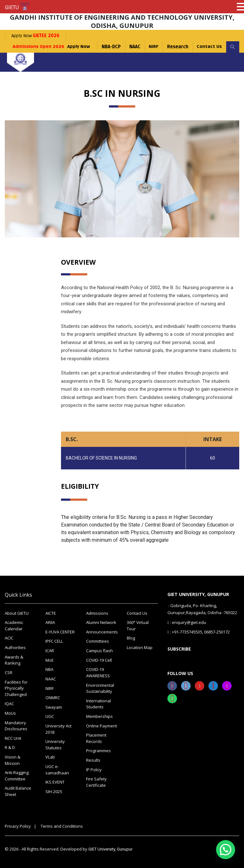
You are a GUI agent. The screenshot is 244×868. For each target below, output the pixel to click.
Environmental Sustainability (100, 688)
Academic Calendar (14, 626)
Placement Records (96, 738)
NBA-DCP (110, 47)
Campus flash (99, 651)
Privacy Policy (18, 825)
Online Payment (102, 725)
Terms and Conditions (62, 825)
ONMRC (53, 697)
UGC (50, 716)
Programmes (98, 750)
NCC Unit (13, 738)
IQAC (9, 703)
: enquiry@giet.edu (187, 622)
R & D (10, 747)
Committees (98, 641)
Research (177, 47)
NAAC (134, 47)
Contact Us (209, 47)
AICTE (51, 613)
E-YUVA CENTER (60, 632)
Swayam (54, 707)
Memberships (99, 716)
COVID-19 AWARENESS (98, 673)
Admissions (97, 613)
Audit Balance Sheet (18, 791)
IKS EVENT (55, 781)
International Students (98, 704)
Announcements (102, 632)
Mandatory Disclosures (16, 725)
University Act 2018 (58, 729)
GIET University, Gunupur (110, 848)
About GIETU (17, 613)
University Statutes (55, 744)
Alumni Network (101, 622)
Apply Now (35, 36)
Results (93, 759)
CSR (9, 672)
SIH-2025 (54, 791)
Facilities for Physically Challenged (16, 688)
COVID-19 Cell (99, 660)
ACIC (9, 638)
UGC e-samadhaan (57, 769)
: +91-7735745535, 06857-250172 (199, 632)
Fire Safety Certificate (96, 781)
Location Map (140, 647)
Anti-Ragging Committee (17, 775)
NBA (49, 669)
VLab (50, 757)
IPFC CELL (54, 641)
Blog (131, 638)
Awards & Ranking (14, 660)
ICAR (50, 651)
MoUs (10, 713)
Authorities (15, 647)
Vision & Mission (13, 759)
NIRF (153, 47)
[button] (226, 850)
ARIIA (50, 622)
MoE (50, 660)
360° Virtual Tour (138, 626)
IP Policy (94, 769)
